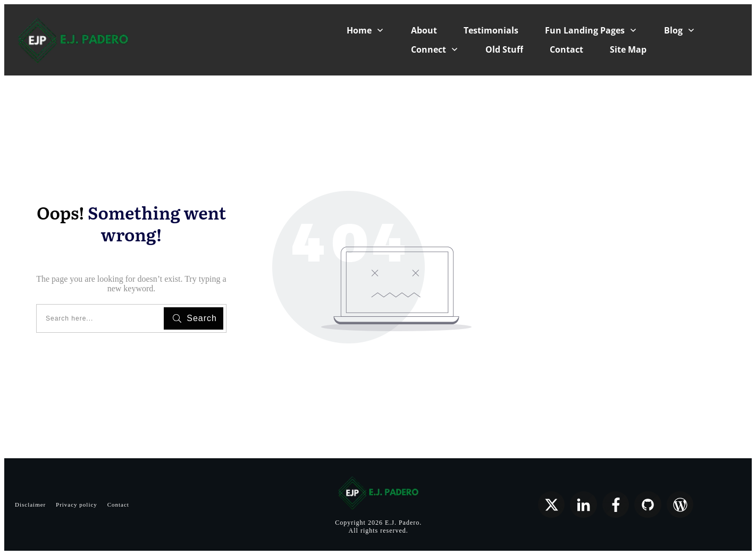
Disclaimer (30, 504)
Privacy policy (77, 504)
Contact (118, 504)
